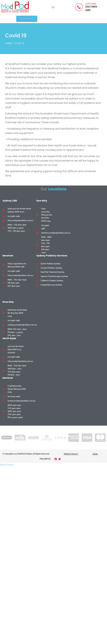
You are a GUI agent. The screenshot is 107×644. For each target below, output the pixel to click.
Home (8, 43)
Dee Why (42, 201)
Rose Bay (8, 302)
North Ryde (9, 338)
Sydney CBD (10, 201)
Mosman (8, 256)
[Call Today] (79, 7)
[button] (53, 7)
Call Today (91, 4)
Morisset (8, 378)
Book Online (7, 465)
